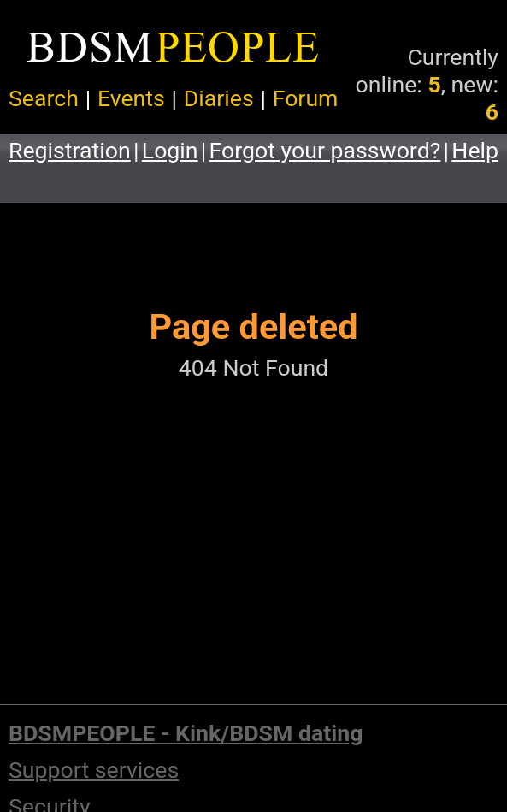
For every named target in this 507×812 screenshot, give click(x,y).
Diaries (219, 98)
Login (170, 151)
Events (131, 98)
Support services (94, 770)
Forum (306, 98)
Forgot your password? (325, 151)
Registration (70, 151)
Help (475, 151)
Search (44, 98)
